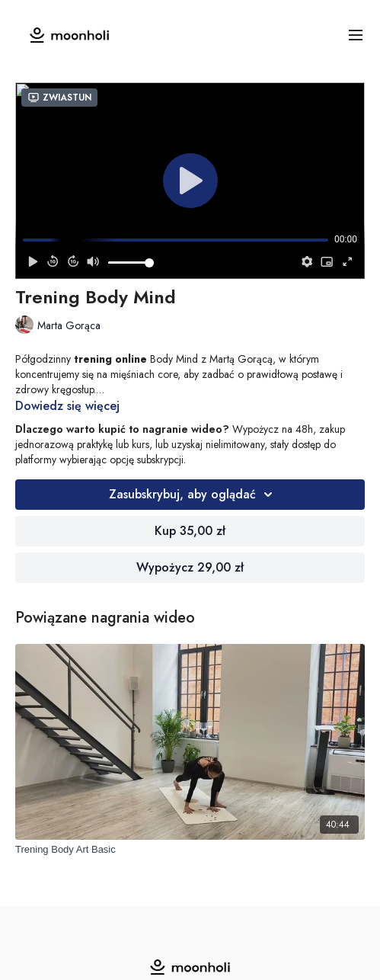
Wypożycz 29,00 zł (190, 567)
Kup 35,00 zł (190, 531)
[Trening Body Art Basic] (190, 850)
